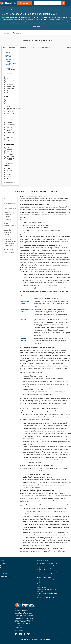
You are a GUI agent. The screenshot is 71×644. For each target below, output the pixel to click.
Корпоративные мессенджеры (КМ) (46, 566)
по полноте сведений (44, 48)
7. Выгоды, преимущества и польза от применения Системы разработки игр (10, 237)
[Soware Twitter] (28, 634)
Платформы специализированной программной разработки (11, 64)
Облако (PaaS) (10, 156)
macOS (8, 169)
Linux (8, 173)
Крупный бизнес (11, 87)
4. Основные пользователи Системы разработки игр (10, 218)
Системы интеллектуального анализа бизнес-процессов (47, 590)
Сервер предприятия (10, 154)
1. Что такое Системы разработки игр (9, 204)
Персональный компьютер (10, 159)
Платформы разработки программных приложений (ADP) (47, 569)
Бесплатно (9, 102)
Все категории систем (43, 600)
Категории (24, 3)
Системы (6, 33)
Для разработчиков (5, 576)
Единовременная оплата (11, 125)
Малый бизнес (10, 89)
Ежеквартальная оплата (11, 140)
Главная (4, 10)
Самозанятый (10, 81)
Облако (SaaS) (10, 151)
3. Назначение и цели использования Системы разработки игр (10, 213)
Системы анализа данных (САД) (45, 597)
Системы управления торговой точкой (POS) (47, 594)
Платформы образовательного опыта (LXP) (48, 572)
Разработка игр (12, 10)
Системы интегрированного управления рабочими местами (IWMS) (47, 577)
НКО (8, 92)
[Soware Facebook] (24, 634)
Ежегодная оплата (9, 130)
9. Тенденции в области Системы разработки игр (10, 246)
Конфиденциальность (6, 566)
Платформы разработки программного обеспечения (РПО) (10, 57)
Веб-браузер (10, 171)
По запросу (9, 127)
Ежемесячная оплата (10, 133)
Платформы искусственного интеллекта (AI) (47, 583)
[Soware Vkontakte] (20, 634)
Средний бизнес (11, 83)
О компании (3, 564)
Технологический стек (6, 568)
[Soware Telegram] (16, 634)
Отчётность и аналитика (10, 114)
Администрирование (11, 100)
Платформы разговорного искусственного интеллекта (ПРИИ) (48, 587)
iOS (7, 178)
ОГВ (8, 79)
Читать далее (36, 27)
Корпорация (10, 85)
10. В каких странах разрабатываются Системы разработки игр (10, 251)
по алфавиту (32, 48)
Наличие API (10, 112)
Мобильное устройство (9, 148)
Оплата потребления (10, 136)
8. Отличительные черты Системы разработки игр (10, 242)
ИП (7, 90)
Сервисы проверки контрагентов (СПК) (47, 564)
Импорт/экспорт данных (9, 105)
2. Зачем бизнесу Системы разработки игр (10, 208)
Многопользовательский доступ (11, 109)
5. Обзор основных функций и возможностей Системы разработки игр (10, 224)
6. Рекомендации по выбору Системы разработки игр (9, 231)
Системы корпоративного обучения (46, 574)
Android (9, 174)
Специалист (10, 77)
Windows (9, 176)
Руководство (17, 33)
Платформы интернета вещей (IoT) (46, 580)
